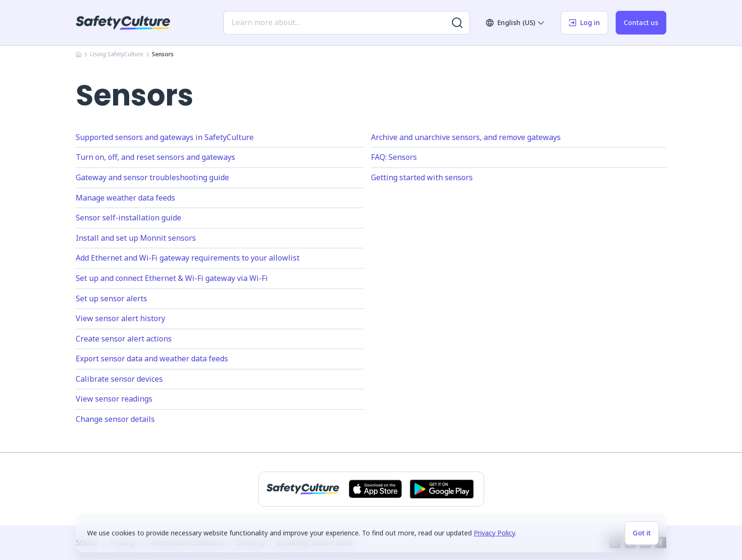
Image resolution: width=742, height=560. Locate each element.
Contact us (641, 22)
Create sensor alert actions (124, 339)
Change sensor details (115, 419)
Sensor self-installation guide (128, 218)
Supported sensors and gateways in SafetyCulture (165, 137)
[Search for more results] (457, 23)
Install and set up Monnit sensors (136, 238)
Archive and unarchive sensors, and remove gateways (466, 137)
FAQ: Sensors (394, 157)
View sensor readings (114, 399)
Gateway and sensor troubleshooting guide (152, 177)
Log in (584, 22)
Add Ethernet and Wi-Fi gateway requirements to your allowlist (188, 258)
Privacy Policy (494, 533)
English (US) (515, 22)
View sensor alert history (120, 318)
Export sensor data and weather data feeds (152, 359)
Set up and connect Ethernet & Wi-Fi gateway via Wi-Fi (172, 278)
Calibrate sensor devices (119, 379)
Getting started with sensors (422, 177)
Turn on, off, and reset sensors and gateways (155, 157)
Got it (642, 533)
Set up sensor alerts (111, 298)
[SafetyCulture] (123, 23)
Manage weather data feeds (125, 198)
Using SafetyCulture (117, 54)
